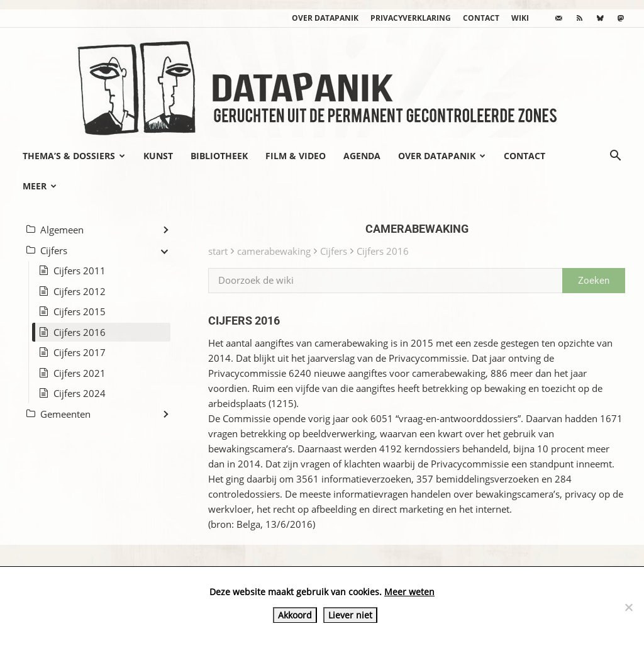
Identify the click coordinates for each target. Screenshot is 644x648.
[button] (615, 157)
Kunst (158, 156)
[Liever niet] (628, 607)
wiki (520, 18)
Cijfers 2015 (80, 311)
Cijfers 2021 (80, 373)
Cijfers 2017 (80, 352)
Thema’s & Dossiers (74, 156)
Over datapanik (325, 18)
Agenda (362, 156)
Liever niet (350, 615)
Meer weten (409, 592)
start (218, 251)
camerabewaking (274, 251)
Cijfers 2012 (80, 291)
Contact (481, 18)
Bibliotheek (219, 156)
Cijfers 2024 (80, 393)
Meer (40, 186)
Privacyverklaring (411, 18)
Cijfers (334, 251)
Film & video (296, 156)
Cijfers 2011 (80, 271)
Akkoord (295, 615)
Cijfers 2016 (383, 251)
